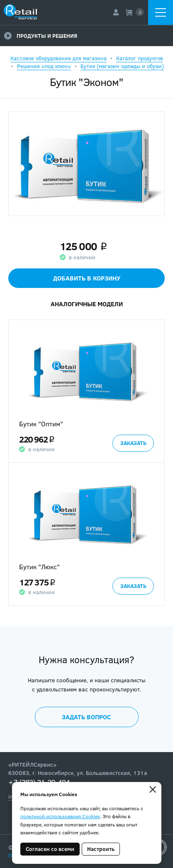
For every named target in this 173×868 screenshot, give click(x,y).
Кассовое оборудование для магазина (58, 58)
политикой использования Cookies (60, 816)
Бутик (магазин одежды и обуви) (122, 66)
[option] (86, 391)
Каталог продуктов (140, 58)
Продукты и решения (41, 36)
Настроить (101, 849)
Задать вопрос (86, 717)
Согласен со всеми (50, 849)
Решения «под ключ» (44, 66)
